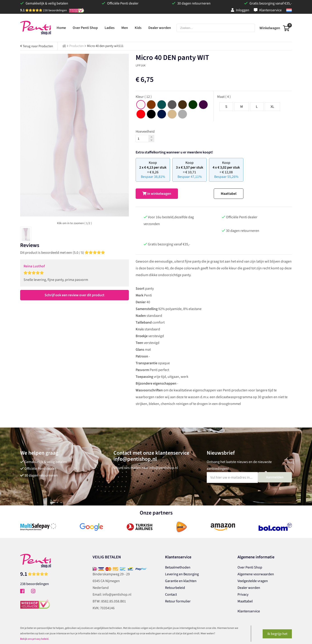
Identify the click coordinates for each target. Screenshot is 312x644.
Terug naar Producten (37, 46)
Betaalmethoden (178, 567)
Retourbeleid (175, 588)
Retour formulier (178, 601)
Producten (77, 46)
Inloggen (240, 10)
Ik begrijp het (277, 634)
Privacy (243, 595)
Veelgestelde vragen (253, 581)
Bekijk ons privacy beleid (34, 639)
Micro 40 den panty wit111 (105, 46)
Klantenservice (268, 10)
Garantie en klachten (181, 581)
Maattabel (229, 194)
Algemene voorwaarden (256, 574)
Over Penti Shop (250, 567)
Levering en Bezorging (182, 574)
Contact (171, 595)
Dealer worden (249, 588)
